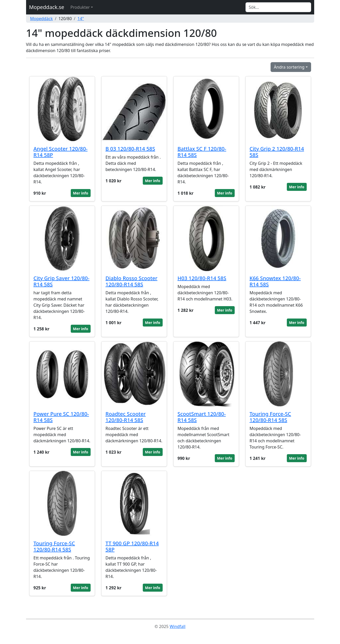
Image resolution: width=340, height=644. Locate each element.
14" (81, 19)
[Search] (278, 7)
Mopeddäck (42, 19)
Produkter (80, 7)
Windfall (177, 626)
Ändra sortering (289, 67)
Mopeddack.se (47, 7)
